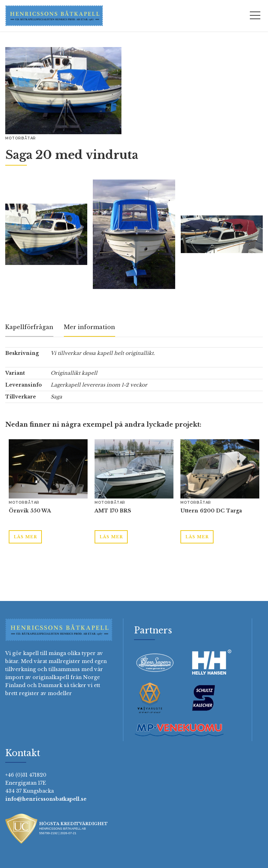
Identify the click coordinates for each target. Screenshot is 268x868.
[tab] (29, 328)
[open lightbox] (63, 91)
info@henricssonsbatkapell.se (46, 799)
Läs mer (25, 537)
